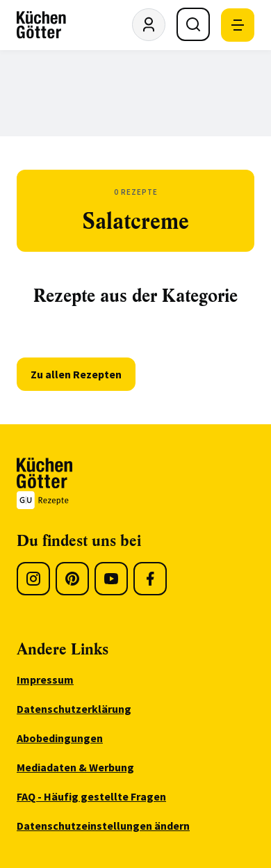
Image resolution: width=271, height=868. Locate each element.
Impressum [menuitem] (45, 680)
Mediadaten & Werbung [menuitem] (75, 767)
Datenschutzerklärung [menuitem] (74, 709)
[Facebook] (150, 579)
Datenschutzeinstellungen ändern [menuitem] (103, 826)
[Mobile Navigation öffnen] (238, 25)
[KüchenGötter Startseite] (41, 25)
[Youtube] (111, 579)
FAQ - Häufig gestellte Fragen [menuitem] (91, 796)
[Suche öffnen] (193, 24)
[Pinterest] (72, 579)
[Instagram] (33, 579)
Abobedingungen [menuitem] (60, 738)
